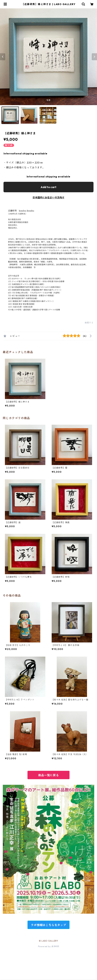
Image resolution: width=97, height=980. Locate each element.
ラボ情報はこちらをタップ (48, 925)
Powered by (49, 946)
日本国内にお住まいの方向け (48, 198)
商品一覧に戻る (48, 775)
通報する (89, 323)
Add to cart (48, 187)
